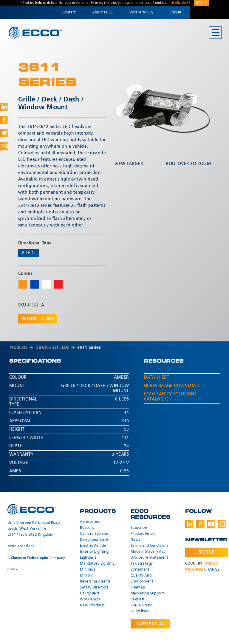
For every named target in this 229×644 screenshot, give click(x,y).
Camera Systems (94, 534)
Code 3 (209, 13)
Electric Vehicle (93, 546)
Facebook (200, 524)
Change (212, 570)
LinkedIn (189, 524)
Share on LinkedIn (4, 107)
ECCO (35, 33)
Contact (69, 13)
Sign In (175, 13)
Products (18, 348)
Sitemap (138, 588)
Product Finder (143, 534)
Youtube (211, 524)
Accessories (90, 522)
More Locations (21, 546)
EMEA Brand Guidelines (142, 608)
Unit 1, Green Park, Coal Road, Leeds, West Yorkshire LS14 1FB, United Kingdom (34, 529)
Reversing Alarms (95, 582)
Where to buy (38, 319)
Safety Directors (94, 588)
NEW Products (92, 606)
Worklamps (90, 600)
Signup (206, 552)
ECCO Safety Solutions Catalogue (170, 397)
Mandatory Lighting (97, 564)
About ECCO (103, 13)
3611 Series (89, 348)
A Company (36, 558)
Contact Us (151, 624)
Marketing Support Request (147, 597)
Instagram (222, 524)
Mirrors (86, 576)
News (135, 540)
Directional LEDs (52, 348)
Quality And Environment (142, 579)
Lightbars (88, 558)
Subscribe (139, 528)
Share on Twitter (4, 133)
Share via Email (4, 146)
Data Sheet (157, 378)
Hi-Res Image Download (172, 386)
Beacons (87, 528)
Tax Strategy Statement (142, 567)
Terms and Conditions (149, 546)
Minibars (88, 570)
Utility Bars (90, 594)
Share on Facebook (4, 120)
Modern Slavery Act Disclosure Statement (149, 555)
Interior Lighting (94, 552)
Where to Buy (142, 13)
